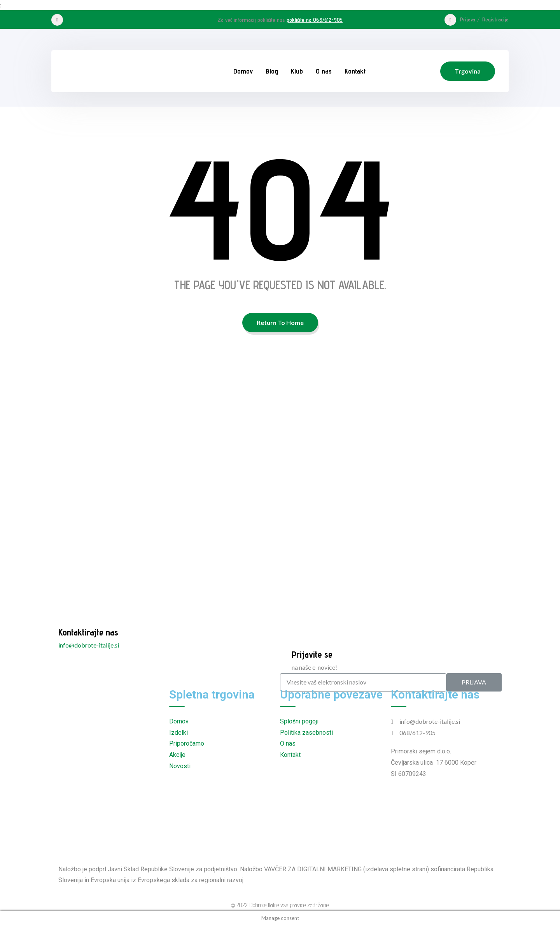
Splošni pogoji (299, 721)
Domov (243, 71)
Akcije (177, 755)
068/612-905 (417, 733)
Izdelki (178, 733)
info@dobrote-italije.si (89, 645)
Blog (272, 71)
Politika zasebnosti (306, 733)
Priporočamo (187, 743)
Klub (297, 71)
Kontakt (355, 71)
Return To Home (280, 322)
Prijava (468, 19)
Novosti (180, 766)
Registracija (495, 19)
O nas (324, 71)
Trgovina (468, 71)
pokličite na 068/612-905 (315, 20)
